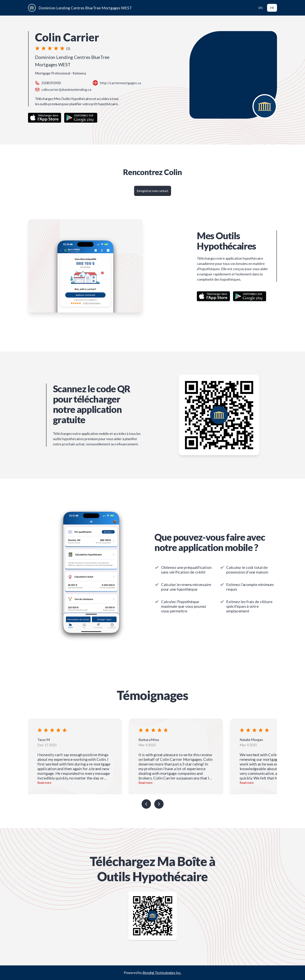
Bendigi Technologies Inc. (162, 973)
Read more (44, 783)
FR (272, 8)
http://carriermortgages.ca (121, 83)
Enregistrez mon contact (152, 191)
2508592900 (51, 83)
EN (260, 8)
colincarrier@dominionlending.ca (66, 89)
